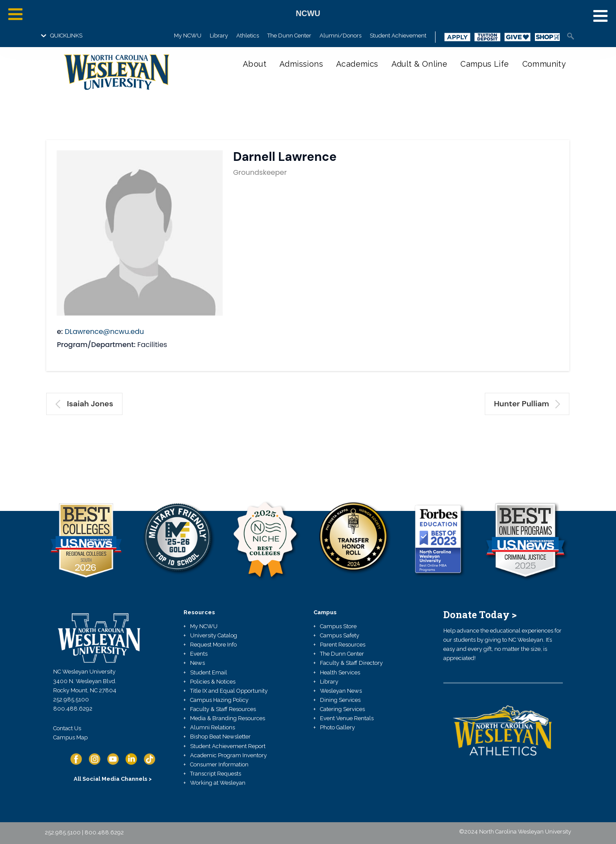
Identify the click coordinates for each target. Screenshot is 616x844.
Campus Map (70, 737)
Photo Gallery (337, 727)
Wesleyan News (341, 691)
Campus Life (485, 64)
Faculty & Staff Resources (223, 709)
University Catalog (214, 635)
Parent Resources (343, 645)
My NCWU (188, 36)
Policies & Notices (213, 682)
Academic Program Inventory (228, 755)
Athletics (248, 36)
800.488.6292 (73, 709)
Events (199, 654)
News (197, 663)
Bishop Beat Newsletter (220, 737)
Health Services (340, 672)
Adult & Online (420, 64)
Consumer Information (219, 764)
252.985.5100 (71, 699)
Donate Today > (480, 614)
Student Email (209, 672)
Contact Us (67, 728)
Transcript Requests (216, 774)
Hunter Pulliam (527, 404)
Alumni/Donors (340, 36)
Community (544, 64)
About (255, 64)
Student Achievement (398, 36)
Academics (357, 64)
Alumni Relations (213, 727)
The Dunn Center (289, 36)
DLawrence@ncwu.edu (104, 332)
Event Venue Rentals (347, 718)
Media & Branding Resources (228, 718)
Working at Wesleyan (218, 783)
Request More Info (213, 645)
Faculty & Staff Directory (351, 663)
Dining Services (340, 700)
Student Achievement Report (228, 746)
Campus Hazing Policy (219, 700)
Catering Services (342, 709)
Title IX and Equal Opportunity (229, 691)
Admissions (301, 64)
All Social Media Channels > (113, 779)
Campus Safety (340, 635)
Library (219, 36)
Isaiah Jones (84, 404)
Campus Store (338, 626)
